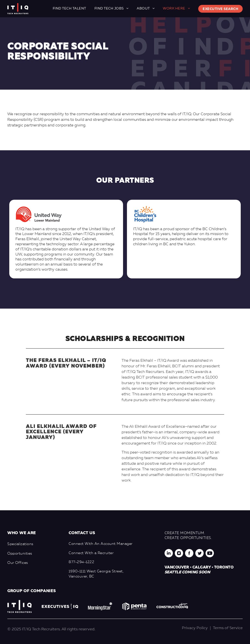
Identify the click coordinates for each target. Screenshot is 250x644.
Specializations (20, 544)
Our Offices (18, 563)
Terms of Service (228, 628)
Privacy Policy (195, 628)
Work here (174, 9)
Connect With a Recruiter (91, 553)
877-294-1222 (81, 562)
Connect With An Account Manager (101, 544)
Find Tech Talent (69, 9)
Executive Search (220, 9)
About (143, 9)
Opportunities (20, 554)
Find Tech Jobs (109, 9)
